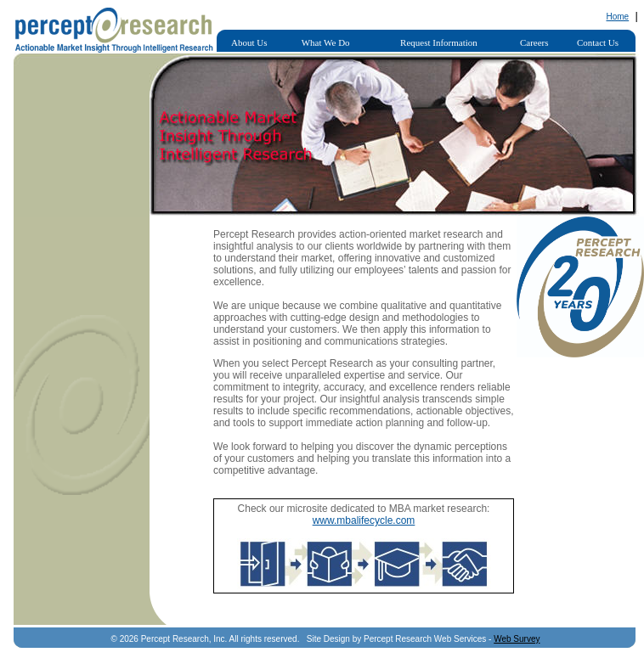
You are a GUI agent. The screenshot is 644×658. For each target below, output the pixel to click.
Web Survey (517, 639)
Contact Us (598, 42)
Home (617, 17)
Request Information (439, 42)
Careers (534, 42)
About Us (249, 42)
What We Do (326, 42)
